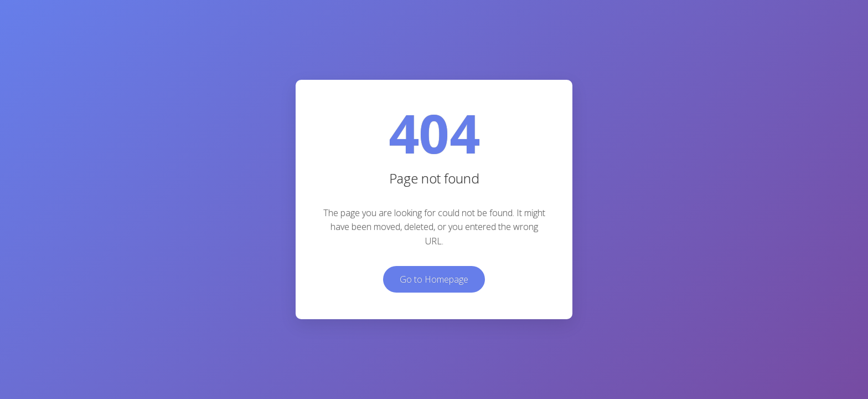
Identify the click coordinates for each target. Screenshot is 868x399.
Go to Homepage (434, 279)
